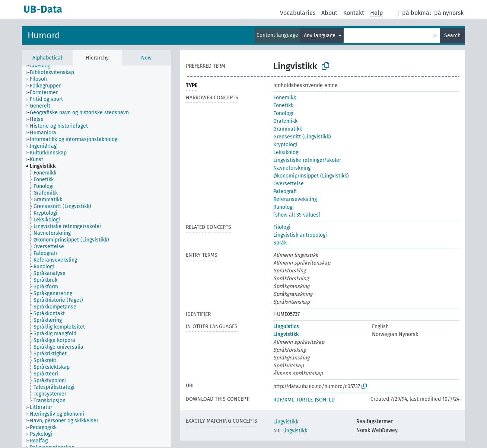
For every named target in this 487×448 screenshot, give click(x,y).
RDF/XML (284, 400)
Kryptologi (285, 145)
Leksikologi (287, 152)
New (146, 58)
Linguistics (286, 327)
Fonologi (283, 113)
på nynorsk (449, 13)
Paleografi (285, 191)
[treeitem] (44, 66)
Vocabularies (298, 13)
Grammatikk (288, 129)
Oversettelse (289, 184)
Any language (320, 36)
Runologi (284, 207)
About (329, 13)
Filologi (282, 227)
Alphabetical (47, 58)
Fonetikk (283, 105)
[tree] (96, 256)
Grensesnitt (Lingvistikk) (302, 137)
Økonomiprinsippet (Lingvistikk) (311, 176)
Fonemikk (285, 98)
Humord (44, 35)
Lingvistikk (286, 334)
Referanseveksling (295, 199)
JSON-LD (325, 400)
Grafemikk (285, 121)
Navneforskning (292, 168)
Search (452, 36)
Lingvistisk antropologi (300, 235)
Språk (280, 243)
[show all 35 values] (297, 215)
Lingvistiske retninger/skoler (307, 160)
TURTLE (304, 400)
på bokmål (417, 13)
